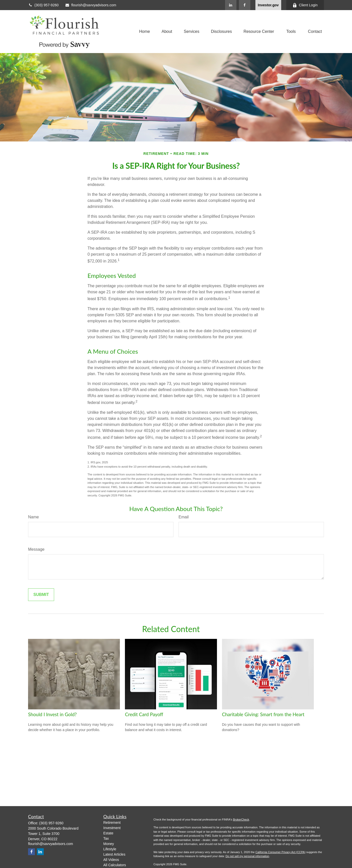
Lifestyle (110, 849)
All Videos (111, 860)
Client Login (305, 5)
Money (109, 844)
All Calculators (115, 865)
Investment (112, 828)
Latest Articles (114, 854)
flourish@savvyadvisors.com (91, 5)
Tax (106, 838)
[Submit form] (41, 595)
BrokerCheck (241, 819)
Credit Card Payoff (144, 714)
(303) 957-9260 (43, 5)
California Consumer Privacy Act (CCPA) (280, 852)
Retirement (112, 823)
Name (34, 517)
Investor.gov (268, 5)
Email (184, 517)
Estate (108, 833)
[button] (145, 32)
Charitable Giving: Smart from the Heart (263, 714)
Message (36, 549)
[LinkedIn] (231, 5)
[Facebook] (245, 5)
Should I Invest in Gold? (52, 714)
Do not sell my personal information (247, 856)
